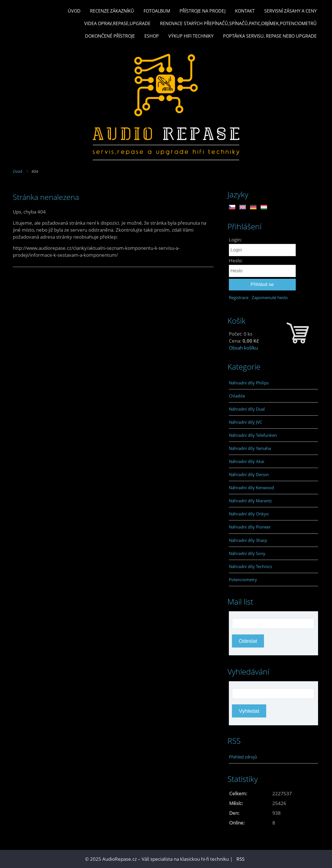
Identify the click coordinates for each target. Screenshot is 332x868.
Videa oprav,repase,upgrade (117, 23)
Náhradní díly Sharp (248, 540)
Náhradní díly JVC (245, 422)
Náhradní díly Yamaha (250, 448)
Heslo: (236, 260)
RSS (240, 859)
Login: (235, 240)
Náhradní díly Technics (250, 566)
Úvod (74, 11)
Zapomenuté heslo (270, 297)
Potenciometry (243, 580)
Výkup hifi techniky (191, 36)
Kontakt (245, 11)
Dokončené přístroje (110, 36)
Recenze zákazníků (112, 11)
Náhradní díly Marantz (250, 501)
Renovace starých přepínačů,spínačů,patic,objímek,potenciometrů (238, 23)
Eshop (152, 36)
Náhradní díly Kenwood (251, 488)
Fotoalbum (157, 11)
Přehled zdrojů (243, 757)
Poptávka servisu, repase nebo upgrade (270, 36)
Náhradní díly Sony (247, 553)
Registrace (239, 297)
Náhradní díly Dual (247, 409)
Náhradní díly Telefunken (253, 435)
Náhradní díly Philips (249, 383)
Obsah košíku (243, 348)
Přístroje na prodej (203, 11)
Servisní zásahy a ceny (290, 11)
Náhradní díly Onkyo (249, 514)
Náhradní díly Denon (249, 474)
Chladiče (237, 396)
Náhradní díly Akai (247, 461)
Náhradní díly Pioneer (250, 527)
